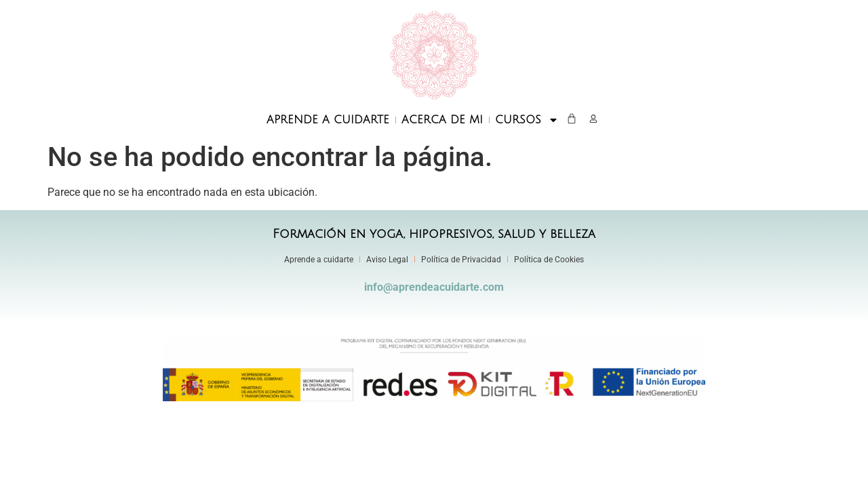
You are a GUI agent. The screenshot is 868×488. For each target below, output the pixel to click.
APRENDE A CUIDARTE (328, 120)
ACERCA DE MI (442, 120)
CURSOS (527, 120)
